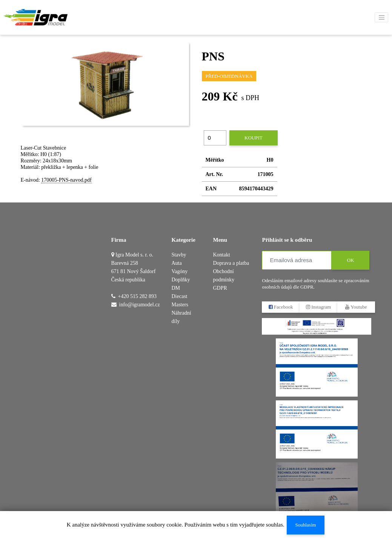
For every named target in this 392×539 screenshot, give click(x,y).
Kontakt (221, 255)
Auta (177, 263)
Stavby (179, 255)
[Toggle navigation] (381, 17)
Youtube (356, 307)
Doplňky (181, 280)
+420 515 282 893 (137, 296)
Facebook (281, 307)
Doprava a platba (231, 263)
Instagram (318, 307)
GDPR (220, 288)
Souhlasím (305, 525)
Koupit (254, 138)
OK (351, 260)
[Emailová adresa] (297, 260)
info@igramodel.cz (140, 305)
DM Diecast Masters (180, 296)
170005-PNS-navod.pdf (66, 180)
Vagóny (180, 271)
